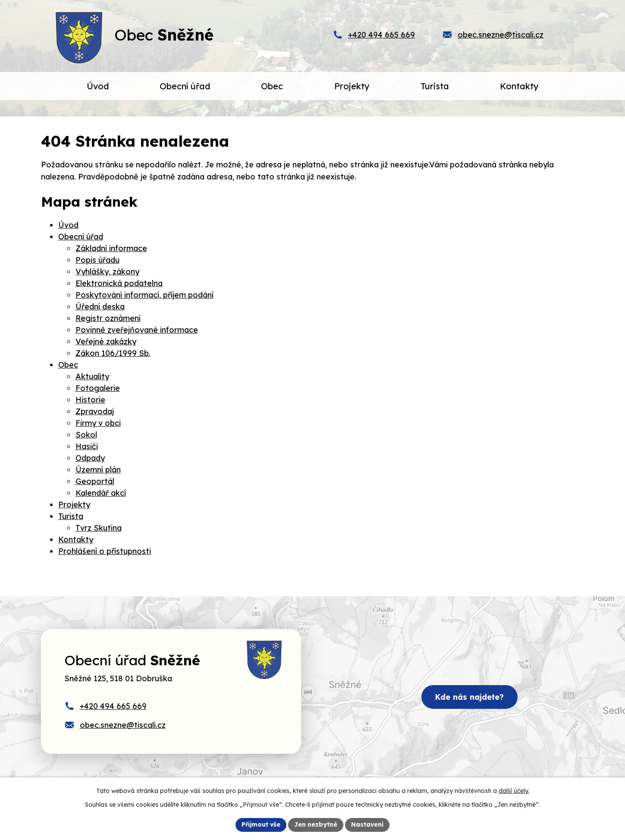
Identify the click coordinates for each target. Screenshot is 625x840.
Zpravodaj (95, 411)
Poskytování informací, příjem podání (144, 295)
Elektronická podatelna (119, 283)
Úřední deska (100, 307)
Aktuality (92, 376)
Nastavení (367, 824)
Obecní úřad (81, 237)
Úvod (68, 225)
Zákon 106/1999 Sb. (113, 353)
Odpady (90, 458)
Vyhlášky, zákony (107, 272)
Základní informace (111, 248)
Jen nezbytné (316, 824)
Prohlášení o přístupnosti (105, 551)
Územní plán (98, 470)
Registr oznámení (108, 318)
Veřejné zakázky (106, 341)
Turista (71, 516)
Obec (68, 365)
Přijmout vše (261, 824)
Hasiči (87, 446)
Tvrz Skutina (99, 528)
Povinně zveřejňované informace (137, 330)
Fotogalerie (98, 388)
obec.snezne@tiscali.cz (501, 35)
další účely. (514, 791)
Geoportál (95, 481)
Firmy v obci (98, 423)
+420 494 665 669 (382, 35)
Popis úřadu (97, 260)
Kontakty (76, 540)
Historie (90, 400)
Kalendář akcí (101, 493)
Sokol (86, 435)
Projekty (74, 505)
